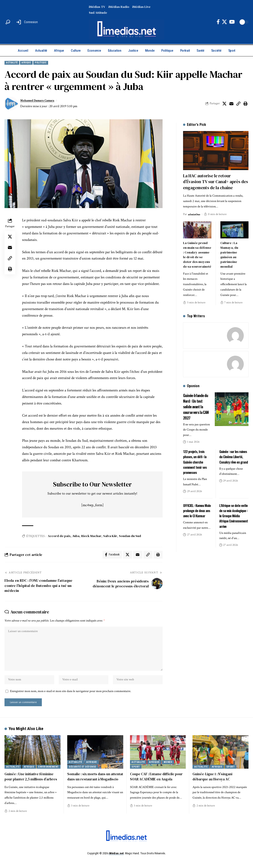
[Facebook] (218, 22)
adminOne (195, 211)
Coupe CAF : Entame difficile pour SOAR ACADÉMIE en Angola (158, 784)
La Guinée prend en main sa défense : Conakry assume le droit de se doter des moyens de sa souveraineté (197, 251)
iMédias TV (97, 7)
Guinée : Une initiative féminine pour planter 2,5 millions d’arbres (32, 784)
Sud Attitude (98, 13)
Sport (136, 774)
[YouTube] (232, 22)
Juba (76, 537)
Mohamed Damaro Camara (40, 101)
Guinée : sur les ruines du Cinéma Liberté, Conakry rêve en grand (234, 453)
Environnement (48, 774)
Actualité (15, 63)
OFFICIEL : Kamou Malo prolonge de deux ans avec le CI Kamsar (197, 506)
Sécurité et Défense (83, 774)
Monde (168, 770)
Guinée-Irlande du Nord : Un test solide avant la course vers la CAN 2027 (196, 402)
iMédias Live (141, 7)
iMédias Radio (119, 7)
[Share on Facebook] (110, 556)
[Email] (231, 104)
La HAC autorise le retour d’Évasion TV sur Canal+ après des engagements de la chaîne (216, 179)
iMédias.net (116, 861)
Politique (51, 63)
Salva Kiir (110, 537)
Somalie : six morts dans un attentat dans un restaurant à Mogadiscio (92, 787)
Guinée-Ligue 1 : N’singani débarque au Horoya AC (213, 784)
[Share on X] (224, 104)
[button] (8, 22)
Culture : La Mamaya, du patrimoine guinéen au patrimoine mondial (229, 251)
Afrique (33, 63)
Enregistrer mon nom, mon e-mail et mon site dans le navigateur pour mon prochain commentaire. (71, 698)
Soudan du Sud (130, 537)
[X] (224, 22)
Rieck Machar (91, 537)
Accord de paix (59, 537)
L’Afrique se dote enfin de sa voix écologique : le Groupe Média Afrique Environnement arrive (233, 512)
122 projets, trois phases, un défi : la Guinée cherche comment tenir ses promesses (196, 458)
